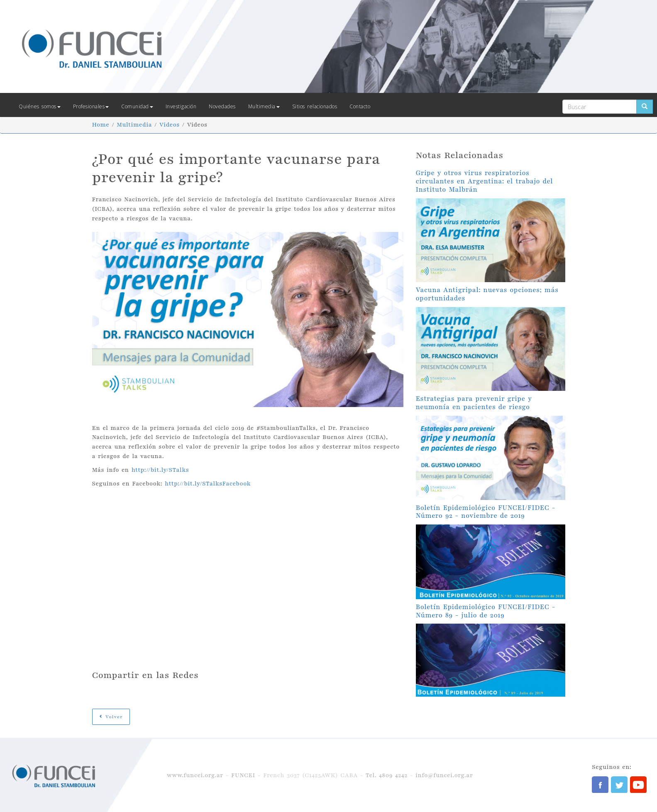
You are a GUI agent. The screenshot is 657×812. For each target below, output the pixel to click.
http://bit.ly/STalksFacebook (208, 484)
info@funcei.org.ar (444, 775)
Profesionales (91, 106)
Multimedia (264, 106)
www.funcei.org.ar (195, 775)
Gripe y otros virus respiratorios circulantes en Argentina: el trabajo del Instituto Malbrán (485, 181)
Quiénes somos (40, 106)
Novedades (222, 106)
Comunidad (137, 106)
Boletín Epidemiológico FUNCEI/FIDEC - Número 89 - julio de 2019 (486, 611)
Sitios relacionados (315, 106)
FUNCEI (243, 775)
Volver (111, 717)
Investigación (181, 106)
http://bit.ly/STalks (160, 470)
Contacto (360, 106)
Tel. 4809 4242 (387, 775)
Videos (170, 125)
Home (101, 125)
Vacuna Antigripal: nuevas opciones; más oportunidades (487, 294)
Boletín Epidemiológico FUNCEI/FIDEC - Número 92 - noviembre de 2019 (486, 512)
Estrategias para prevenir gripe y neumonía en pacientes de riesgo (474, 403)
